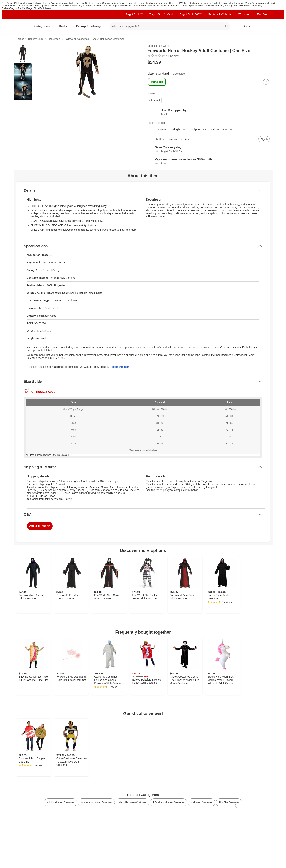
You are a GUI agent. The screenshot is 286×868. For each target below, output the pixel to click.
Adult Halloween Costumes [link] (61, 802)
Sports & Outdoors (221, 3)
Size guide (179, 74)
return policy (163, 490)
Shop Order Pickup (236, 6)
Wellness (185, 3)
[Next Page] (266, 82)
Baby (150, 3)
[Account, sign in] (246, 26)
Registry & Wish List (220, 14)
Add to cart (155, 100)
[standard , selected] (157, 82)
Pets (68, 6)
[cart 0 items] (265, 26)
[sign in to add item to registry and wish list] (264, 139)
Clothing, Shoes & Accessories (47, 3)
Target (20, 39)
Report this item (157, 123)
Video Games (252, 3)
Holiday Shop (36, 39)
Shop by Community (101, 6)
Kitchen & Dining (77, 3)
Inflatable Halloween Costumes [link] (169, 802)
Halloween (54, 39)
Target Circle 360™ (191, 14)
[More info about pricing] (233, 62)
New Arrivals (8, 3)
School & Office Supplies (20, 6)
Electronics (240, 3)
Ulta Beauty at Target (81, 6)
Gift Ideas (52, 6)
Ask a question (40, 526)
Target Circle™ (134, 14)
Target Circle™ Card (161, 14)
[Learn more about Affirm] (209, 161)
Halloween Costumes (77, 39)
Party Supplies (40, 6)
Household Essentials (137, 3)
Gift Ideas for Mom (23, 3)
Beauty (156, 3)
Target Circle (33, 8)
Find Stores (45, 8)
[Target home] (22, 26)
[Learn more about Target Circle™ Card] (209, 150)
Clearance (136, 6)
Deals (128, 6)
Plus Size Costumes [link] (229, 802)
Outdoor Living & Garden (97, 3)
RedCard (22, 8)
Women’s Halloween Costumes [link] (96, 802)
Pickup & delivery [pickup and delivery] (90, 26)
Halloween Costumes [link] (201, 802)
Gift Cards (61, 6)
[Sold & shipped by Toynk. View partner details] (209, 112)
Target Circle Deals (207, 6)
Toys (232, 3)
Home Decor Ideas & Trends (174, 6)
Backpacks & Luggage (200, 3)
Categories (44, 26)
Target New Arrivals (150, 6)
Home (66, 3)
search (227, 27)
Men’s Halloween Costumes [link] (132, 802)
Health (177, 3)
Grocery (122, 3)
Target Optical (118, 6)
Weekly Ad (222, 6)
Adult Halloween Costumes (109, 39)
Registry (14, 8)
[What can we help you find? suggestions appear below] (170, 26)
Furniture (114, 3)
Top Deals (193, 6)
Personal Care (167, 3)
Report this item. (120, 367)
